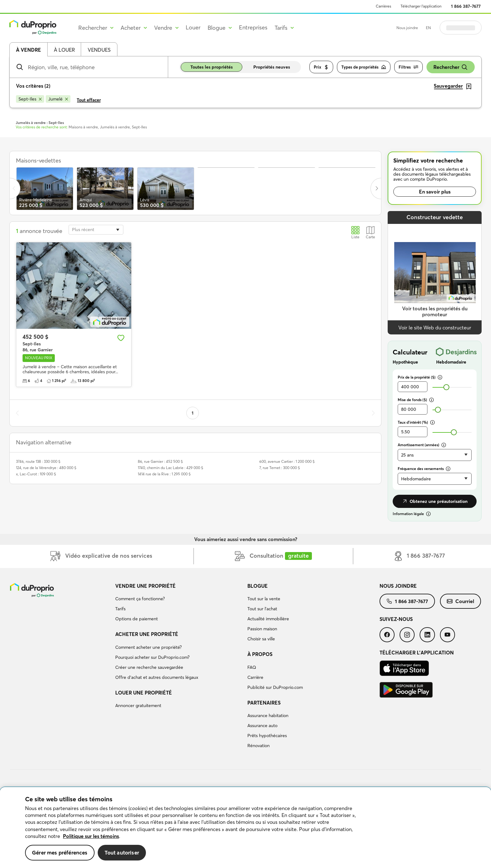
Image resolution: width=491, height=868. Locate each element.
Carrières (383, 6)
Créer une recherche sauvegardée (149, 667)
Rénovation (258, 746)
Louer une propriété (144, 693)
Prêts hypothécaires (267, 736)
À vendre (28, 50)
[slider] (446, 387)
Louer (193, 27)
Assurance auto (262, 726)
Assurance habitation (268, 716)
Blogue (258, 586)
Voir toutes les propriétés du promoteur (435, 311)
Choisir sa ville (261, 639)
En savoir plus (435, 192)
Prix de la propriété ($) (420, 377)
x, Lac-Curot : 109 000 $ (36, 474)
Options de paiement (137, 619)
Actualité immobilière (268, 619)
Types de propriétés (364, 67)
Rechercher (451, 67)
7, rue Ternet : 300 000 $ (280, 468)
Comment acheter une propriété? (148, 647)
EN (428, 28)
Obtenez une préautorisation (435, 501)
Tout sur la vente (264, 599)
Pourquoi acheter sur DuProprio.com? (152, 657)
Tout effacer (89, 100)
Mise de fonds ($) (416, 400)
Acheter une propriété (147, 634)
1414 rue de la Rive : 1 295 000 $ (164, 474)
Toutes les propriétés (212, 67)
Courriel (460, 601)
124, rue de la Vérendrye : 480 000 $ (46, 468)
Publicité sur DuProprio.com (275, 687)
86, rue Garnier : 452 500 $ (160, 461)
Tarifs (120, 609)
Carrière (255, 677)
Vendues (99, 50)
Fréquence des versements (424, 469)
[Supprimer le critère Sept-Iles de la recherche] (30, 99)
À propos (260, 654)
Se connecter (461, 28)
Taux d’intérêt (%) (416, 422)
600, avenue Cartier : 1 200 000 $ (287, 461)
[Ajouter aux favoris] (121, 338)
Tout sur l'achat (262, 609)
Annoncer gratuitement (138, 705)
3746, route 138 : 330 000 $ (38, 461)
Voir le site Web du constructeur (435, 328)
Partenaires (264, 703)
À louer (64, 50)
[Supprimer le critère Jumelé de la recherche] (58, 99)
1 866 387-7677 (466, 6)
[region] (246, 828)
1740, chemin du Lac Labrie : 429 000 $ (171, 468)
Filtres (408, 67)
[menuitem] (179, 603)
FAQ (252, 667)
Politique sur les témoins (91, 836)
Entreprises (253, 27)
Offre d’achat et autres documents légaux (157, 677)
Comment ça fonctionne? (140, 599)
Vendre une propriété (145, 586)
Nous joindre (407, 28)
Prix (321, 67)
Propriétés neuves (272, 67)
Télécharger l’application (421, 6)
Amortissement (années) (422, 445)
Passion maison (262, 629)
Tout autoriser (122, 852)
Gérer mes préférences (60, 852)
